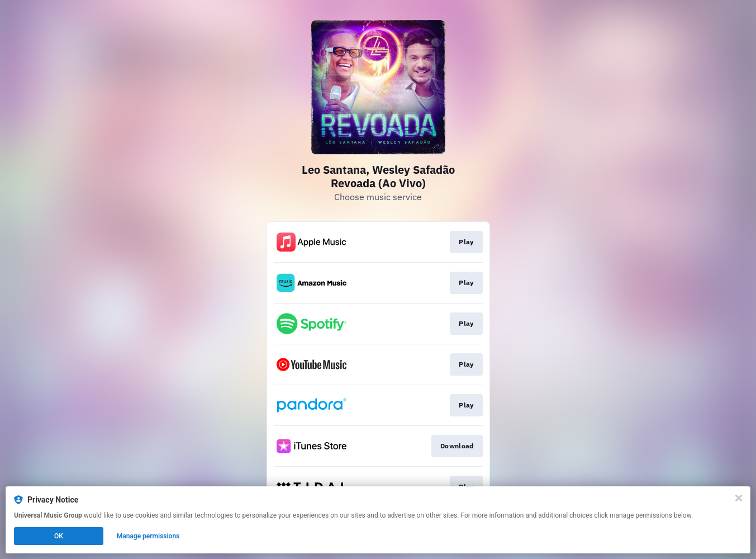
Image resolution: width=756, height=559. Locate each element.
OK (59, 536)
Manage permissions (148, 536)
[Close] (739, 498)
